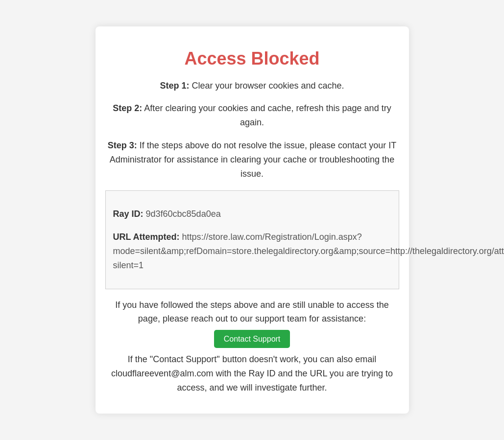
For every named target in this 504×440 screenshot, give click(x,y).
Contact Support (252, 339)
